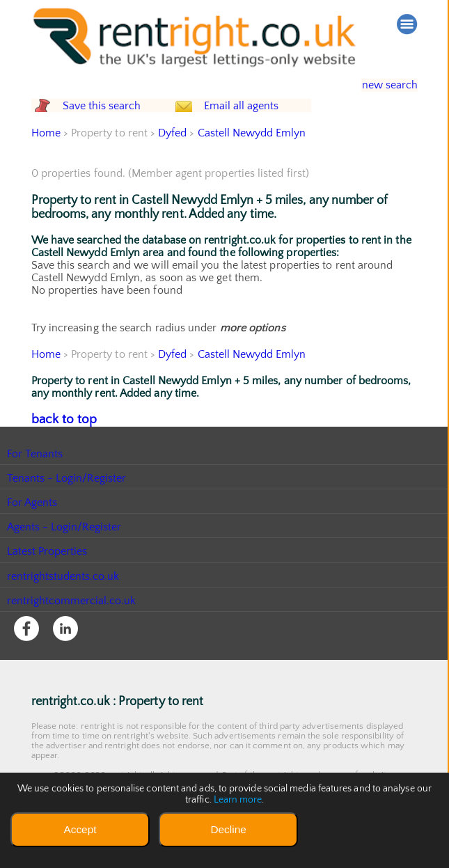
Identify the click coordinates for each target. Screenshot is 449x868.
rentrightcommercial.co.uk (72, 627)
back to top (59, 447)
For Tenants (35, 480)
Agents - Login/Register (65, 553)
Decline (228, 829)
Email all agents (268, 120)
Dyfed (173, 161)
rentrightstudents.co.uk (64, 602)
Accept (80, 829)
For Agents (32, 529)
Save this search (114, 120)
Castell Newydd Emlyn (252, 161)
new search (380, 86)
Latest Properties (47, 578)
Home (46, 161)
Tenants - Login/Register (67, 505)
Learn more (237, 800)
